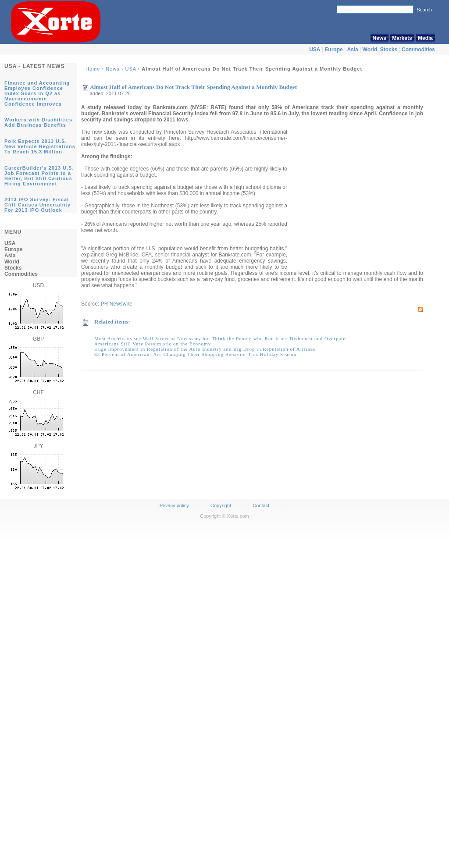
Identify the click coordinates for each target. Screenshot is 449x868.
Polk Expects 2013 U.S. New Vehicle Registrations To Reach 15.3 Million (40, 146)
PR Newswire (117, 304)
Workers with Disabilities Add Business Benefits (38, 122)
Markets (402, 38)
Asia (352, 50)
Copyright (221, 505)
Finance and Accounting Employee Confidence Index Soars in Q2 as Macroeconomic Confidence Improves (37, 93)
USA (315, 50)
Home (93, 69)
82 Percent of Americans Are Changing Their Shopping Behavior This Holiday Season (195, 354)
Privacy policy (174, 505)
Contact (261, 505)
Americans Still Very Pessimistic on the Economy (153, 344)
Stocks (389, 50)
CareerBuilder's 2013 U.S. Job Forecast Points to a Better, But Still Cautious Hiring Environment (39, 176)
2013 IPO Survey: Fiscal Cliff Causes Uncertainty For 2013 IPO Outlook (37, 205)
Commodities (418, 50)
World (370, 50)
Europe (333, 50)
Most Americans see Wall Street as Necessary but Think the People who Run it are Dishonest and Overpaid (220, 338)
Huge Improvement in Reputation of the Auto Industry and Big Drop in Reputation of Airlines (205, 349)
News (380, 38)
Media (425, 38)
